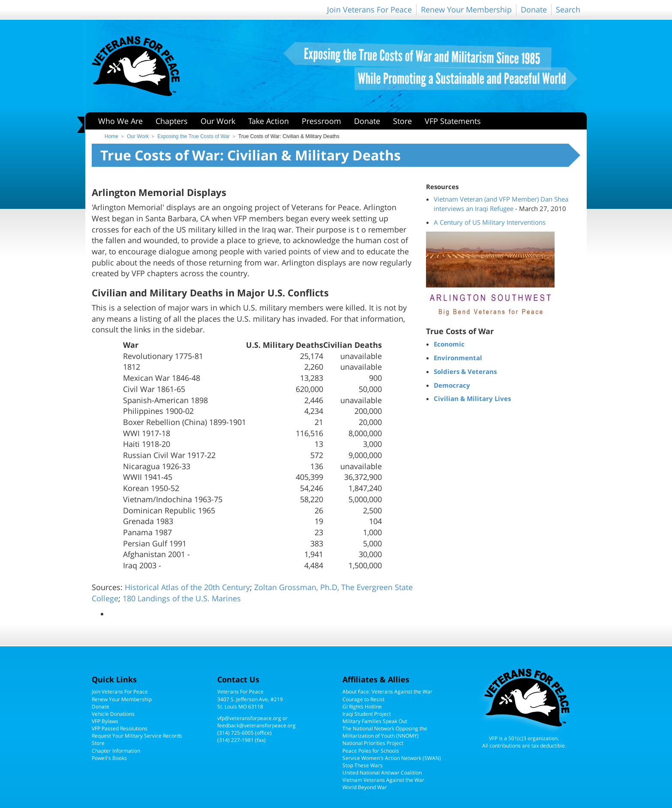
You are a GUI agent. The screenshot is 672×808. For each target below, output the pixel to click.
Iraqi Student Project (367, 714)
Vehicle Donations (113, 714)
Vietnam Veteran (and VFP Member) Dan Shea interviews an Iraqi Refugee (501, 204)
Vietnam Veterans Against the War (383, 780)
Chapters (172, 121)
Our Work (218, 121)
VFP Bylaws (105, 721)
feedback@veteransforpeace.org (256, 725)
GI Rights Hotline (362, 707)
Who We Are (120, 121)
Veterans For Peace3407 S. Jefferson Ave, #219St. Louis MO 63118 (250, 699)
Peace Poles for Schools (371, 751)
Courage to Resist (363, 699)
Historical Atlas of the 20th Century (187, 587)
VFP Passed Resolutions (120, 728)
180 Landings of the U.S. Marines (182, 598)
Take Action (268, 121)
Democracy (452, 385)
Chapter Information (116, 751)
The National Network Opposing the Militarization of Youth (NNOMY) (385, 732)
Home (111, 136)
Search (568, 9)
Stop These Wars (363, 765)
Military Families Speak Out (375, 721)
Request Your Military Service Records (137, 736)
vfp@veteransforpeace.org (249, 718)
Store (402, 121)
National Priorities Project (373, 743)
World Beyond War (365, 787)
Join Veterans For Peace (369, 9)
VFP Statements (453, 121)
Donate (534, 9)
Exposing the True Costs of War (193, 136)
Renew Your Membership (466, 9)
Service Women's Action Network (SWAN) (392, 758)
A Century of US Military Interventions (490, 222)
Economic (449, 344)
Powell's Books (109, 758)
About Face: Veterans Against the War (387, 692)
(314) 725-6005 (235, 733)
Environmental (458, 358)
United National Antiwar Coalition (382, 773)
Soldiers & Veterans (465, 371)
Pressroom (321, 121)
